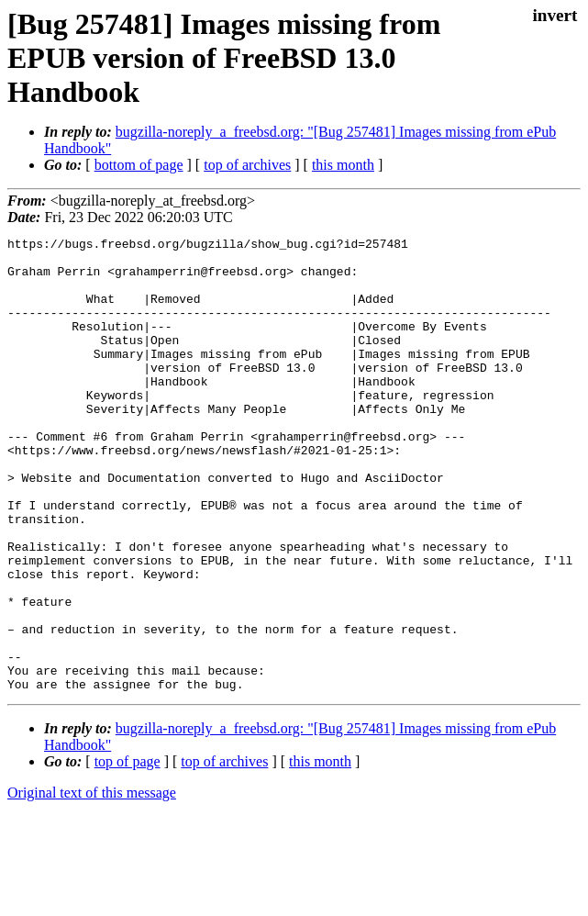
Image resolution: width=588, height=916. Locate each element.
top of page (128, 852)
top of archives (247, 165)
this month (343, 165)
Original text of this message (92, 883)
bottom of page (139, 165)
